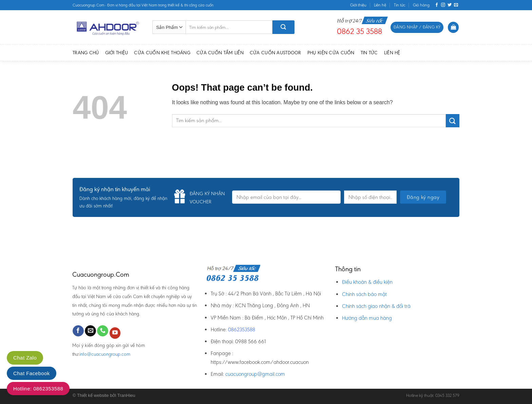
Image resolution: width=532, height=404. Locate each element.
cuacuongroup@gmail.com (255, 374)
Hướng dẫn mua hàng (367, 318)
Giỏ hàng (421, 5)
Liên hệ (380, 5)
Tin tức (400, 5)
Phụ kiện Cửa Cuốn (331, 53)
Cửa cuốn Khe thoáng (162, 53)
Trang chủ (86, 53)
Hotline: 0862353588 (38, 389)
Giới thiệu (358, 5)
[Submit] (453, 121)
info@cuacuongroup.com (105, 354)
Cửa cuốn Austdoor (275, 53)
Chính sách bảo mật (364, 294)
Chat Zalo (25, 358)
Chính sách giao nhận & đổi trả (376, 306)
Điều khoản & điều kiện (367, 282)
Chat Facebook (32, 373)
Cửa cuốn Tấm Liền (220, 53)
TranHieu (126, 395)
